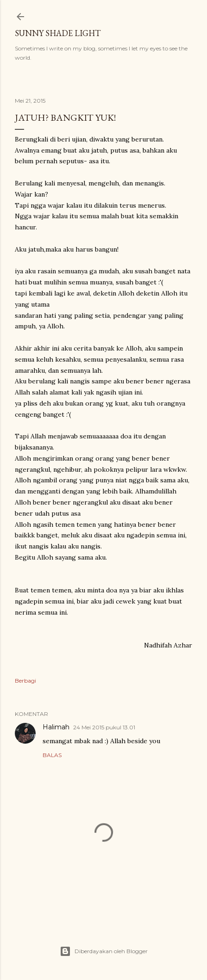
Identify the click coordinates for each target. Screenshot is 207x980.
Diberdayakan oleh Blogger (104, 951)
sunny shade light (58, 33)
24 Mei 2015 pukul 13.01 (104, 727)
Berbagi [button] (25, 681)
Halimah (56, 727)
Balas (52, 755)
